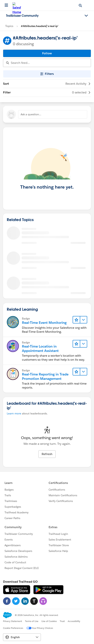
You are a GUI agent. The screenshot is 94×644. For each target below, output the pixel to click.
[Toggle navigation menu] (86, 16)
